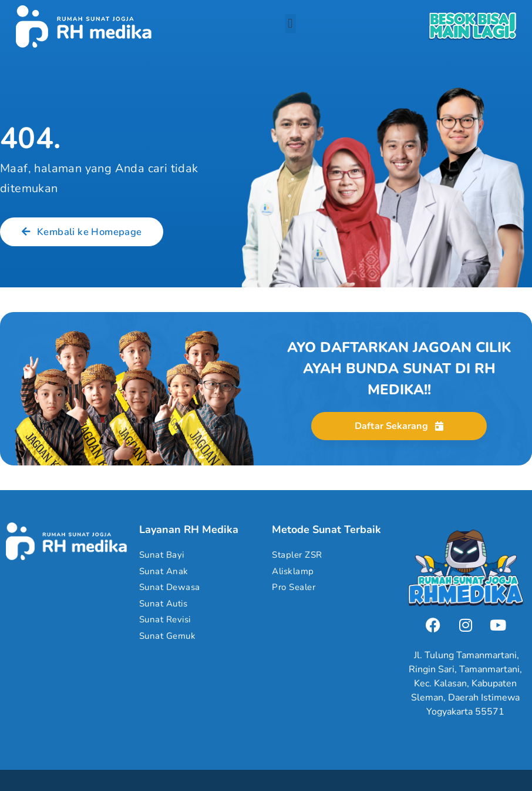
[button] (290, 24)
